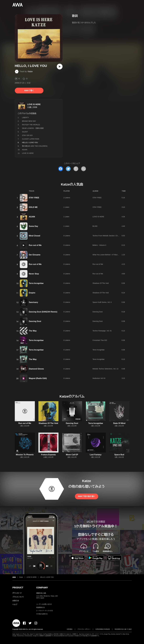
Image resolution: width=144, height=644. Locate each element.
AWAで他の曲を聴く (86, 496)
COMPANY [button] (42, 588)
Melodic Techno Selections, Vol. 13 (105, 369)
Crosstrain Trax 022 (100, 340)
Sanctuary (33, 302)
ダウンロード (17, 593)
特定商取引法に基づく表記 (123, 629)
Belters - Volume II (99, 245)
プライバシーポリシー (84, 629)
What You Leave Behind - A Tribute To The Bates (111, 255)
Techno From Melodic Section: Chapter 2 (108, 236)
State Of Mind (119, 423)
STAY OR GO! (27, 135)
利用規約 (70, 629)
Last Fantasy (96, 455)
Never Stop (34, 274)
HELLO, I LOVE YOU (47, 577)
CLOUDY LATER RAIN (31, 139)
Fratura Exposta (48, 455)
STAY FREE (34, 198)
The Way (33, 331)
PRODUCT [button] (18, 588)
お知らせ (16, 601)
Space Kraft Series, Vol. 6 (102, 302)
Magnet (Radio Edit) (38, 378)
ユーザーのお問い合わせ (44, 604)
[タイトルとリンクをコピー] (76, 169)
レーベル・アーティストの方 (45, 611)
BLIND (95, 226)
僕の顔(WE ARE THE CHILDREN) (35, 146)
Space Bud (119, 455)
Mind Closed (35, 236)
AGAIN (25, 150)
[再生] (60, 67)
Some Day (33, 226)
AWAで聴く (29, 90)
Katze (30, 71)
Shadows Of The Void (101, 283)
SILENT (25, 132)
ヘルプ (15, 604)
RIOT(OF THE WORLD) (31, 125)
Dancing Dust (98, 312)
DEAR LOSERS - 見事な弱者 (33, 128)
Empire (32, 293)
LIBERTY (26, 118)
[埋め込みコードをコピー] (84, 169)
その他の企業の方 (42, 614)
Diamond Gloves (36, 369)
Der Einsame (35, 255)
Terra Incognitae (36, 283)
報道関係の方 (41, 608)
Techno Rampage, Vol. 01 (102, 331)
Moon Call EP (72, 455)
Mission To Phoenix (25, 455)
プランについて (18, 597)
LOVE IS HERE (34, 104)
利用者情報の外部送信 (103, 629)
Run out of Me (35, 245)
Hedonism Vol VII (99, 378)
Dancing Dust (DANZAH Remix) (43, 312)
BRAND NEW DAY (29, 121)
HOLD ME (33, 207)
